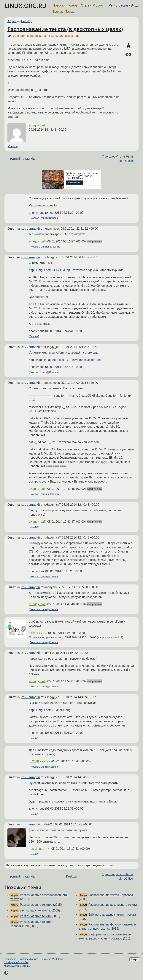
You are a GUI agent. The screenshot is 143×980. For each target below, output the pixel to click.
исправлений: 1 (113, 637)
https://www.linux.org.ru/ (17, 966)
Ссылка (13, 146)
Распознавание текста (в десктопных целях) (65, 29)
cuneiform (19, 36)
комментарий (31, 229)
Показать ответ (38, 218)
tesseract (41, 36)
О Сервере (10, 959)
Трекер (58, 12)
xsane (53, 36)
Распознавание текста (35, 916)
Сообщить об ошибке (16, 962)
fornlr (32, 633)
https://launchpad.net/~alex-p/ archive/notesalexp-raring (66, 360)
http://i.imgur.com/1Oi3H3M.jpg (49, 270)
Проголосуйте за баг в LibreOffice (118, 159)
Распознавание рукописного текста (113, 905)
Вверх (134, 959)
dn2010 (34, 761)
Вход (134, 5)
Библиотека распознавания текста (112, 915)
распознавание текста (35, 910)
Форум (98, 5)
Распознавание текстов (36, 905)
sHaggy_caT (37, 125)
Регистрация (118, 5)
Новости (59, 5)
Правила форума (29, 959)
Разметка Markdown (52, 959)
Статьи (86, 5)
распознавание (69, 36)
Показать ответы (39, 247)
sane (30, 36)
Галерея (73, 5)
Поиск (69, 12)
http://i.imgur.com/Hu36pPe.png (50, 710)
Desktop (27, 21)
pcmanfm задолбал (23, 159)
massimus (36, 849)
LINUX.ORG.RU (26, 6)
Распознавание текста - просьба (111, 895)
